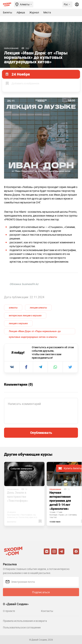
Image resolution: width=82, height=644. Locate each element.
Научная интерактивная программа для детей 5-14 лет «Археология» (60, 501)
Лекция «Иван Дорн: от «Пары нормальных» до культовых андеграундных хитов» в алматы (35, 332)
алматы (13, 308)
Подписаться (41, 592)
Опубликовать (41, 433)
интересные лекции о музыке (25, 315)
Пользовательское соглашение (22, 627)
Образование (11, 48)
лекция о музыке (18, 323)
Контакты (47, 611)
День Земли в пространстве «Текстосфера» (18, 497)
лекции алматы (38, 308)
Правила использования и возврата (25, 621)
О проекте (9, 611)
